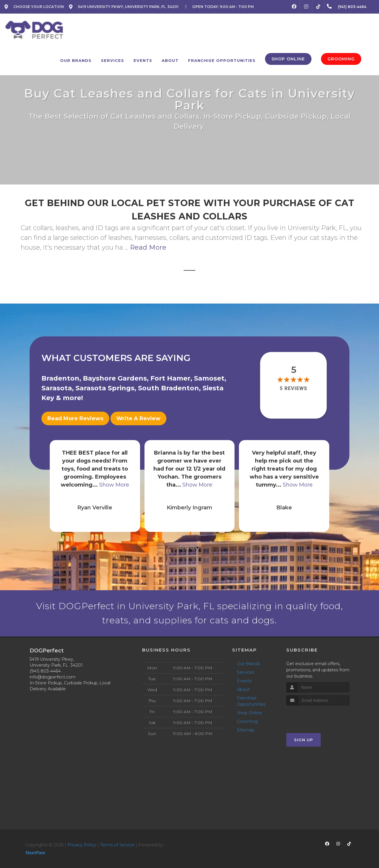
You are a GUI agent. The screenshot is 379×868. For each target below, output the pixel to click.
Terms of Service (117, 845)
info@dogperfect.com (53, 677)
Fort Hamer (170, 378)
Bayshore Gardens (115, 378)
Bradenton (60, 378)
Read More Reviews (75, 418)
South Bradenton (168, 388)
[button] (182, 548)
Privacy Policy (82, 845)
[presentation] (318, 717)
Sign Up (303, 740)
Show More (114, 485)
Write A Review (138, 418)
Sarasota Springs (105, 388)
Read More (148, 247)
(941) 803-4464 (45, 671)
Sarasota (57, 388)
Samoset (209, 378)
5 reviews (294, 389)
